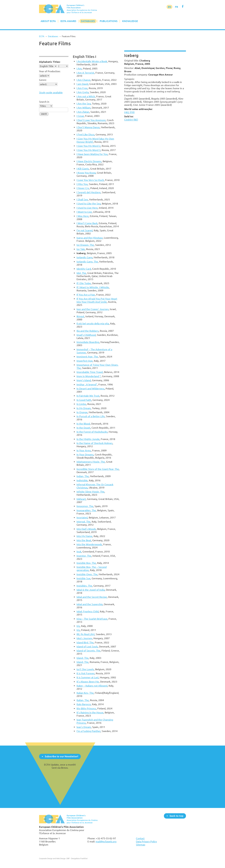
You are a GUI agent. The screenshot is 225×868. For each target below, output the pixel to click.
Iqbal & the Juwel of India (91, 590)
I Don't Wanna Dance (88, 127)
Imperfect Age (85, 361)
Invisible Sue (84, 578)
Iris (78, 626)
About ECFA (48, 21)
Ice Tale (81, 249)
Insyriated (82, 518)
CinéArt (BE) (131, 120)
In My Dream (84, 408)
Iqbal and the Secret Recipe (92, 597)
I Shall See (82, 199)
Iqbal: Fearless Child (88, 611)
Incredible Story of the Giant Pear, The (98, 469)
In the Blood (83, 424)
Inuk (79, 552)
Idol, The (81, 273)
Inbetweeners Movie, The (91, 462)
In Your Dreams (85, 455)
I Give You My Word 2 (89, 146)
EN (169, 7)
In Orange (82, 412)
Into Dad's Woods (86, 529)
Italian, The (83, 700)
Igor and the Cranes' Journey (93, 309)
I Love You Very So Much (90, 180)
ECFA (42, 36)
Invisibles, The (84, 586)
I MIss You (82, 184)
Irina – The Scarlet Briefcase (92, 619)
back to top (177, 816)
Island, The (82, 658)
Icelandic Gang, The (87, 262)
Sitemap (141, 845)
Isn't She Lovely (85, 669)
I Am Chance (84, 80)
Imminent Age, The (87, 357)
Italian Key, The (85, 693)
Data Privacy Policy (146, 841)
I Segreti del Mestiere (89, 192)
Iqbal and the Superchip (90, 604)
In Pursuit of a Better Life (91, 416)
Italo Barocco (84, 704)
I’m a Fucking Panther (89, 731)
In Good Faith (84, 400)
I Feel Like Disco (85, 134)
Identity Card (84, 269)
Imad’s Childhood (86, 335)
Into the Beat (84, 540)
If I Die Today (84, 283)
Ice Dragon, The (85, 245)
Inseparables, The (86, 510)
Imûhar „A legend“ (87, 384)
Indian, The (83, 476)
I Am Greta (83, 92)
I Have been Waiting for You (92, 154)
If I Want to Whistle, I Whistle (93, 287)
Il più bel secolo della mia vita (93, 323)
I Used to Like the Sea (89, 204)
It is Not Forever (86, 673)
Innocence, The (85, 506)
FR (176, 7)
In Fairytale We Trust (88, 396)
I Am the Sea (84, 104)
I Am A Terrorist (85, 73)
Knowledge (130, 21)
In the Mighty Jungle (88, 439)
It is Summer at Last (88, 677)
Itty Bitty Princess (86, 708)
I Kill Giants (83, 169)
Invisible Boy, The (86, 563)
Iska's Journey (84, 638)
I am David (82, 84)
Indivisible (82, 480)
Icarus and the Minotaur (90, 238)
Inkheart (81, 499)
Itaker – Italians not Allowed (92, 686)
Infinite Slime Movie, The (90, 492)
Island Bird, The (85, 642)
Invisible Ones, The (87, 574)
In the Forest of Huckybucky (92, 432)
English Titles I (84, 57)
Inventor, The (84, 556)
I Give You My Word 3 (89, 150)
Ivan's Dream (84, 727)
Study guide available (51, 92)
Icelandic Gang (85, 257)
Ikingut (80, 316)
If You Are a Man (86, 295)
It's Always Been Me (88, 682)
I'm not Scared (85, 230)
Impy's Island (84, 380)
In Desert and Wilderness (90, 389)
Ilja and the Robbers (88, 331)
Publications (109, 21)
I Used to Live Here (87, 208)
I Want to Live (84, 212)
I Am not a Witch (86, 96)
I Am (79, 68)
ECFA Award (68, 21)
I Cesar (80, 116)
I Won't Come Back (87, 223)
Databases (88, 21)
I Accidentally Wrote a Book (92, 61)
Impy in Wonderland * (89, 376)
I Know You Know (86, 173)
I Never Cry (83, 188)
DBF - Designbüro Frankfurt (77, 858)
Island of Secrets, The (88, 651)
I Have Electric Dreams (89, 161)
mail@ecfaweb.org (106, 841)
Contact (140, 838)
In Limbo (81, 404)
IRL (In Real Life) (86, 634)
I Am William (84, 108)
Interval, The (84, 522)
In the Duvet (83, 428)
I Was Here (83, 216)
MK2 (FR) (129, 112)
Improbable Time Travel (90, 372)
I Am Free (82, 88)
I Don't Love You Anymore (91, 120)
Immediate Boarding (88, 342)
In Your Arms (84, 450)
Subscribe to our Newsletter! (62, 756)
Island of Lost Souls (87, 647)
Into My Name (84, 536)
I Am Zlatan (83, 112)
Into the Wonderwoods (89, 544)
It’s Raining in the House (90, 712)
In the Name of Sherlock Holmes (95, 443)
